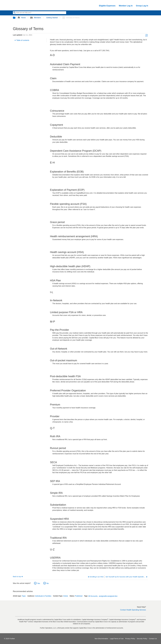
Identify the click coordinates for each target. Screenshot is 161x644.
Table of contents (23, 40)
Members (36, 18)
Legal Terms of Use (117, 639)
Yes (39, 583)
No (48, 583)
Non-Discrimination (101, 639)
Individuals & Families (43, 596)
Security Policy (142, 639)
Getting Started (52, 18)
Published (79, 596)
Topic (24, 596)
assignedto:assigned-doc (108, 596)
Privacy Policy (130, 639)
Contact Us (153, 639)
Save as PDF (146, 35)
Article (65, 596)
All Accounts (93, 596)
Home (22, 18)
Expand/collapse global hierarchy (16, 18)
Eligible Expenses (107, 6)
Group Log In (142, 6)
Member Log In (126, 6)
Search (14, 13)
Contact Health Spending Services (133, 610)
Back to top (17, 576)
